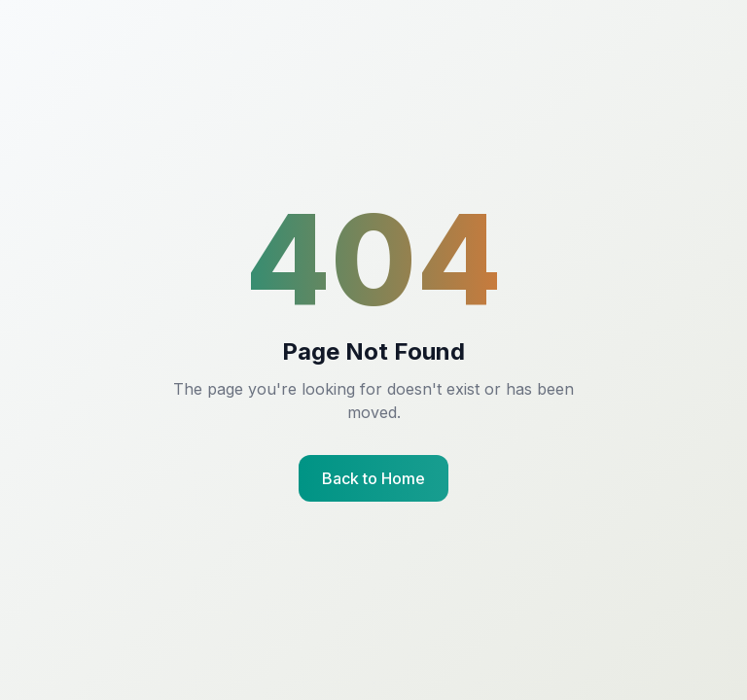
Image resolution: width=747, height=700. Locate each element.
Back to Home (373, 478)
